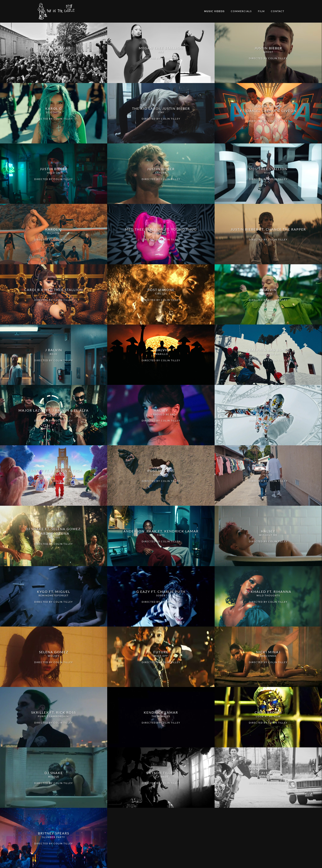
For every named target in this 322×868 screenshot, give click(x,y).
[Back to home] (57, 11)
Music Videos (214, 11)
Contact (278, 11)
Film (261, 11)
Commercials (241, 11)
